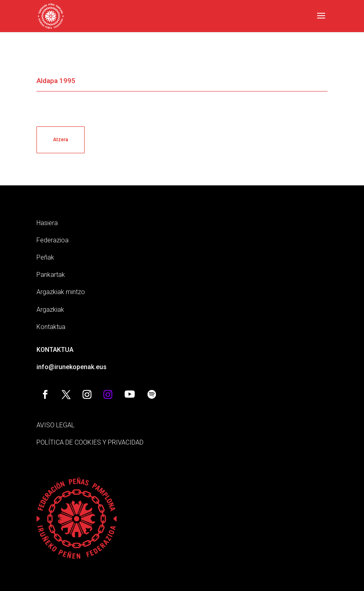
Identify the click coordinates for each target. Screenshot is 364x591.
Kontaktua (51, 327)
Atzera (61, 140)
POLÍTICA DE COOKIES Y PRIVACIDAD (90, 442)
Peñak (45, 257)
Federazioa (53, 240)
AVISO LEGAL (56, 425)
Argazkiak (50, 310)
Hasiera (47, 223)
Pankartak (51, 275)
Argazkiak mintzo (61, 292)
